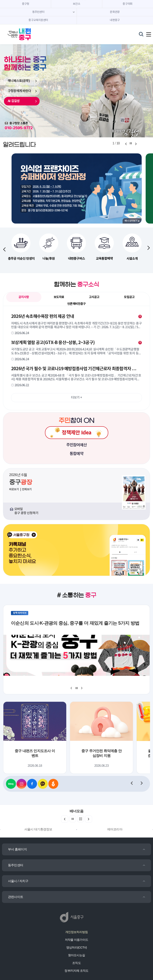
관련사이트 (16, 897)
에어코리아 (115, 829)
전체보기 (27, 489)
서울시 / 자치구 (18, 881)
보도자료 (59, 297)
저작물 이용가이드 (76, 940)
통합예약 (76, 454)
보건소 (76, 4)
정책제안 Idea (77, 433)
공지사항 (25, 298)
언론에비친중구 (76, 304)
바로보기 (14, 489)
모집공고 (129, 297)
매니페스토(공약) (19, 81)
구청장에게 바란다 (19, 91)
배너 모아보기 (132, 221)
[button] (149, 248)
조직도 (76, 963)
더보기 (76, 398)
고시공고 (94, 297)
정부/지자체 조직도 (76, 971)
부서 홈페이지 (17, 849)
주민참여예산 (76, 445)
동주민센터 (16, 865)
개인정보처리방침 (77, 932)
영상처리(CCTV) (76, 947)
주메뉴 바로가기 (76, 0)
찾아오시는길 (76, 955)
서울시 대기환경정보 (38, 829)
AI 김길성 (14, 101)
